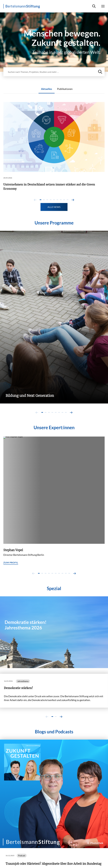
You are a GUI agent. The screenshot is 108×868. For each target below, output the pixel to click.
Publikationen (65, 89)
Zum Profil (11, 562)
